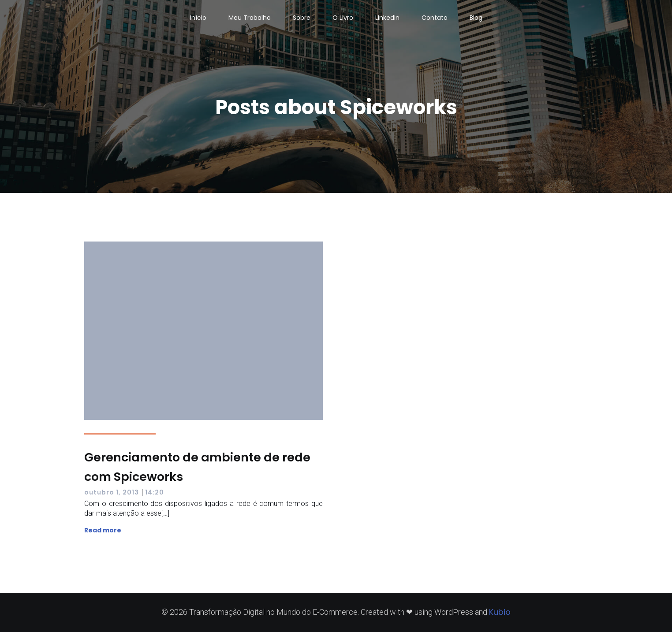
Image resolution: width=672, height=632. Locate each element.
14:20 (155, 492)
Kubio (500, 612)
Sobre (302, 18)
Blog (476, 18)
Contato (435, 18)
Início (198, 18)
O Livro (343, 18)
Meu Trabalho (250, 18)
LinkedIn (387, 18)
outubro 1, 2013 (112, 492)
